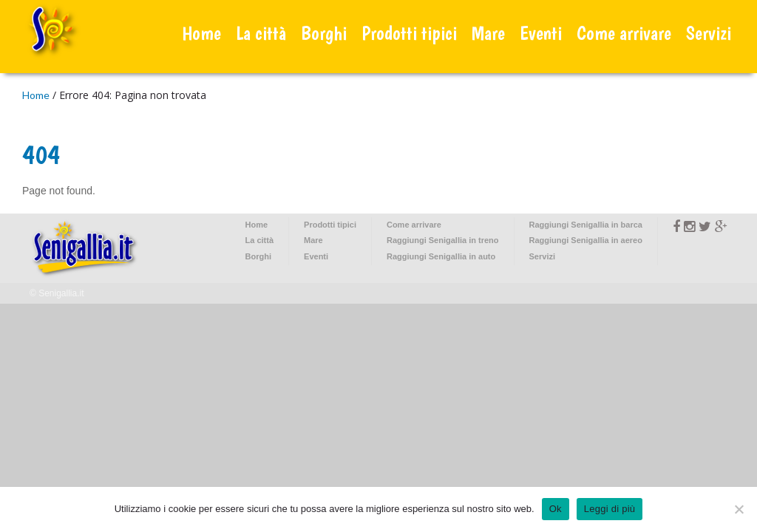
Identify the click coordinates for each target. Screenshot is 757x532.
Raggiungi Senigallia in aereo (586, 240)
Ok (556, 509)
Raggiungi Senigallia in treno (443, 240)
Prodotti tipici (409, 33)
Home (201, 33)
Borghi (324, 33)
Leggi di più (610, 509)
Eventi (541, 33)
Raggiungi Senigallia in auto (441, 256)
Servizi (709, 33)
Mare (488, 33)
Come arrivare (624, 33)
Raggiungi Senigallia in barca (586, 225)
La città (261, 33)
